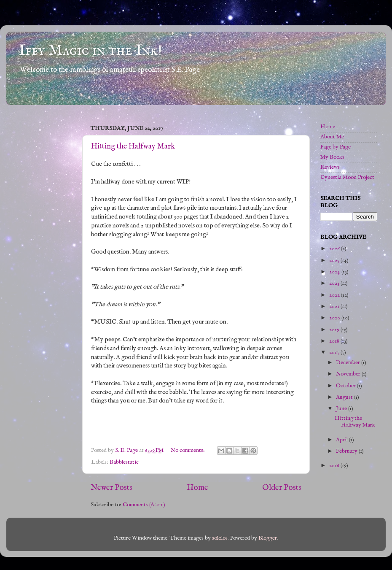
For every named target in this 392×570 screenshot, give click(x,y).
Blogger (268, 538)
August (345, 397)
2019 (335, 330)
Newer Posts (111, 488)
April (342, 440)
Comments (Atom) (144, 505)
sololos (220, 538)
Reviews (330, 167)
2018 (335, 341)
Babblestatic (124, 462)
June (342, 409)
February (347, 451)
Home (197, 488)
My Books (332, 157)
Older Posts (282, 488)
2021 (335, 307)
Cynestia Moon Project (347, 177)
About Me (332, 137)
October (346, 386)
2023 (335, 283)
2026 (335, 249)
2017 (335, 353)
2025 (335, 261)
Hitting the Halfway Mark (133, 147)
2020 (335, 318)
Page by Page (336, 147)
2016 (335, 466)
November (349, 374)
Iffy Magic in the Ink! (90, 51)
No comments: (188, 450)
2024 (335, 272)
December (349, 363)
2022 (335, 295)
